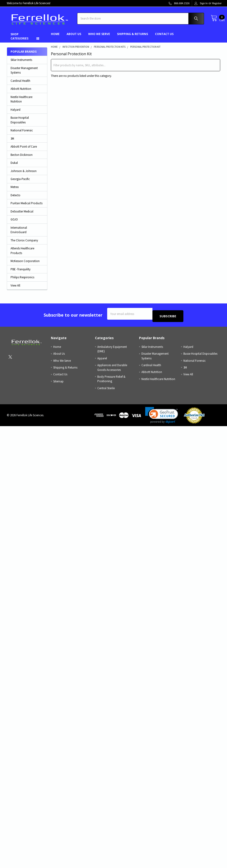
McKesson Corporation (25, 265)
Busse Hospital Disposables (20, 124)
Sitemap (58, 383)
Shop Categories (19, 40)
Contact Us (164, 37)
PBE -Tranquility (21, 273)
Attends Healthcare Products (22, 254)
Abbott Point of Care (24, 150)
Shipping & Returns (132, 37)
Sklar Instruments (21, 63)
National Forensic (22, 134)
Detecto (15, 199)
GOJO (14, 223)
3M (12, 142)
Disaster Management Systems (24, 74)
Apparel (102, 359)
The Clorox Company (24, 244)
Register (217, 3)
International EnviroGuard (19, 234)
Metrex (15, 190)
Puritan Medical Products (26, 207)
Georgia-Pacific (20, 183)
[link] (162, 416)
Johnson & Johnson (24, 175)
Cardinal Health (20, 84)
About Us (74, 37)
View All (15, 289)
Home (55, 37)
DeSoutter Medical (22, 215)
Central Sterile (106, 389)
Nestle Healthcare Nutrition (21, 103)
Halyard (15, 113)
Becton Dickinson (22, 158)
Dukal (14, 166)
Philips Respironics (22, 281)
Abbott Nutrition (21, 92)
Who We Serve (99, 37)
